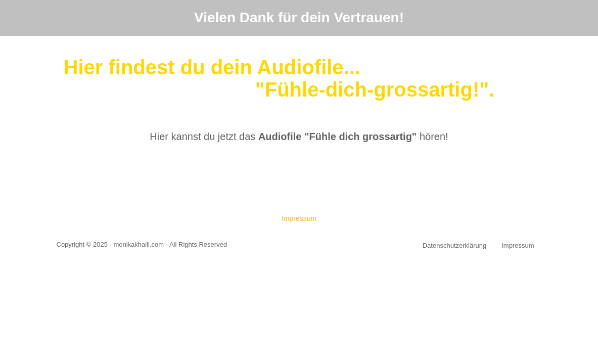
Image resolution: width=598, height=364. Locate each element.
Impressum (299, 218)
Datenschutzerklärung (454, 245)
